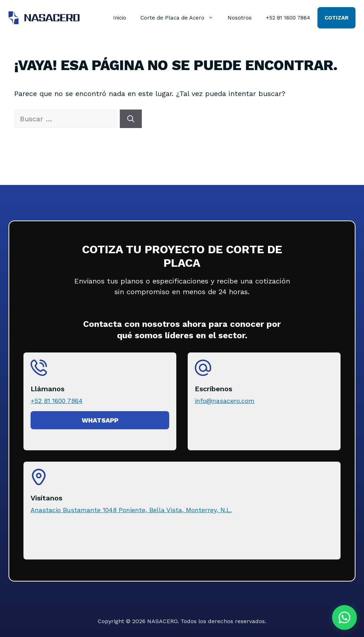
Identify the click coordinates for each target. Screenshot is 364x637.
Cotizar (336, 18)
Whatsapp (100, 420)
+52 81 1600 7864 (288, 18)
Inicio (120, 18)
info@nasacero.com (225, 401)
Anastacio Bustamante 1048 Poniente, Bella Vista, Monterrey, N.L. (131, 510)
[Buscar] (131, 119)
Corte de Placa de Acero (180, 18)
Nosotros (240, 18)
